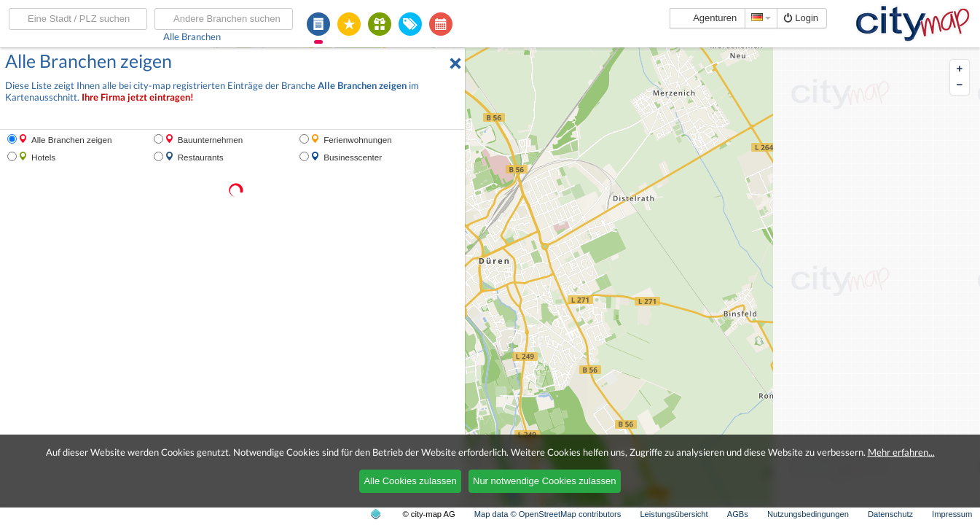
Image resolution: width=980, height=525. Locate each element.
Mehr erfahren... (901, 452)
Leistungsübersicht (674, 514)
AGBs (738, 514)
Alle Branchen (192, 36)
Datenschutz (890, 514)
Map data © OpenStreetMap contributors (548, 514)
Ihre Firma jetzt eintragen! (138, 97)
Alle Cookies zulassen (410, 481)
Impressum (952, 514)
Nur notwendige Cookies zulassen (545, 481)
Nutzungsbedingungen (808, 514)
